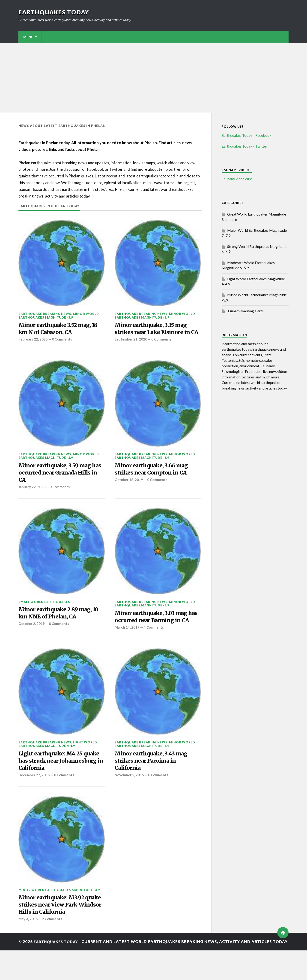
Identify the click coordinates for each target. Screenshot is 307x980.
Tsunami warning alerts (245, 311)
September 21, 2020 (131, 349)
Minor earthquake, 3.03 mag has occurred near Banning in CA (156, 633)
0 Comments (63, 341)
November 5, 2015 (130, 798)
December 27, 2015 (34, 798)
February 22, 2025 (33, 341)
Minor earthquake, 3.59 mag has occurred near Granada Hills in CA (58, 483)
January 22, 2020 (32, 499)
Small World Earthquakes (44, 613)
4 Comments (155, 648)
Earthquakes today (55, 12)
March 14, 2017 (127, 648)
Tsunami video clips (237, 179)
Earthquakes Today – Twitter (244, 146)
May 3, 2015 (28, 944)
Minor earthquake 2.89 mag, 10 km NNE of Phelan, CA (58, 625)
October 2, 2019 (32, 637)
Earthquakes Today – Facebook (247, 135)
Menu (28, 37)
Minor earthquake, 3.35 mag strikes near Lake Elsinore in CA (155, 333)
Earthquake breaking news (45, 314)
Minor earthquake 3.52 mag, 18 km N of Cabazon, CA (61, 329)
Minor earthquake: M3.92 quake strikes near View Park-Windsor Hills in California (60, 929)
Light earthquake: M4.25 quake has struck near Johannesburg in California (57, 783)
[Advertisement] (154, 78)
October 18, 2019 (129, 490)
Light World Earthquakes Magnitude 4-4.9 (58, 765)
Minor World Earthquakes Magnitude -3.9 (59, 315)
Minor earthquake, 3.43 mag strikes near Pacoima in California (154, 783)
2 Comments (53, 944)
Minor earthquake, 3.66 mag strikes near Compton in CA (154, 479)
